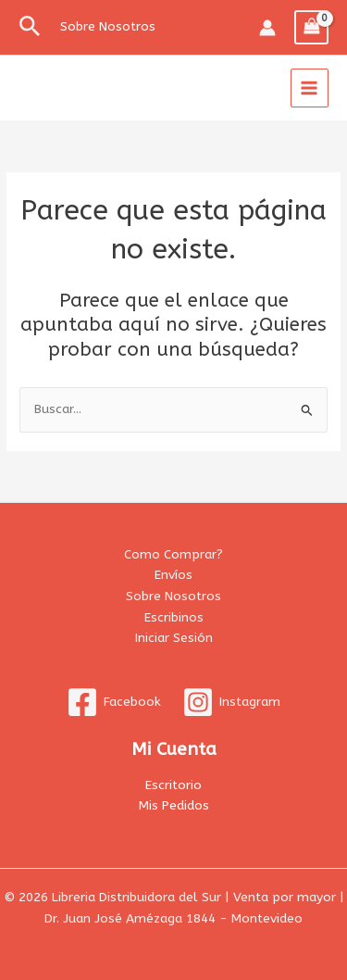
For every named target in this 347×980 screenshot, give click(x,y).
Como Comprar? (173, 554)
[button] (30, 27)
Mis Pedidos (174, 805)
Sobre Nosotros (173, 596)
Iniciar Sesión (174, 638)
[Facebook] (114, 702)
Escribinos (174, 617)
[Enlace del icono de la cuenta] (267, 28)
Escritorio (173, 785)
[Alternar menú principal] (310, 88)
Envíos (173, 575)
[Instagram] (232, 702)
